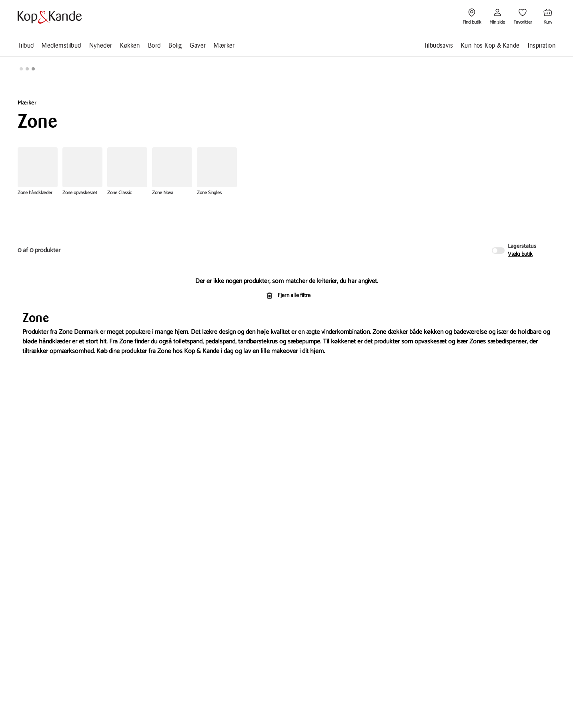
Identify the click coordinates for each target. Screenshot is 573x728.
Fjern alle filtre (287, 296)
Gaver (198, 45)
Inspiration (542, 45)
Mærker (224, 45)
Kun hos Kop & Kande (490, 45)
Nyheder (101, 45)
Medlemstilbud (61, 45)
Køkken (130, 45)
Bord (154, 45)
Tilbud (26, 45)
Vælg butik (520, 255)
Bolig (175, 45)
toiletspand (188, 342)
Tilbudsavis (438, 45)
